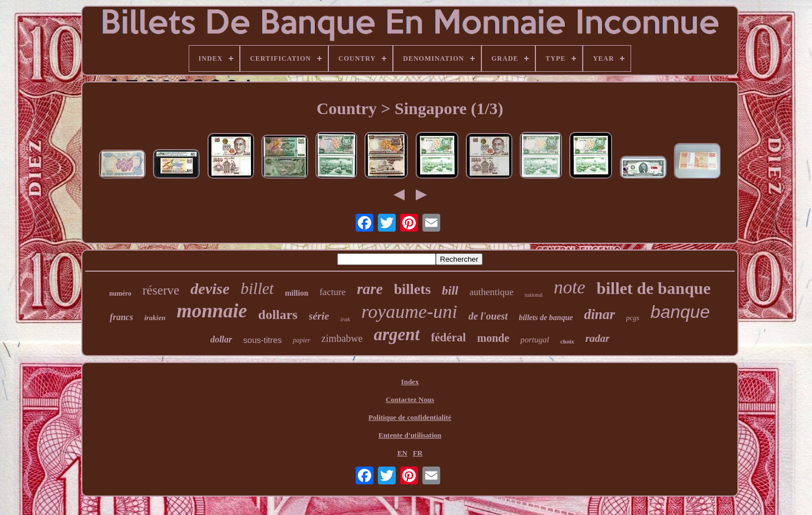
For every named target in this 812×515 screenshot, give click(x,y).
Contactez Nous (410, 399)
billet (257, 288)
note (570, 287)
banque (680, 312)
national (534, 295)
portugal (535, 340)
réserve (161, 290)
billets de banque (546, 318)
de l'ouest (488, 316)
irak (345, 319)
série (319, 316)
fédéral (448, 337)
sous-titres (262, 340)
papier (301, 340)
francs (121, 317)
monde (493, 338)
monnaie (211, 311)
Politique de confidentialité (410, 417)
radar (597, 338)
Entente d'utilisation (410, 435)
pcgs (633, 318)
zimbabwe (342, 339)
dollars (278, 315)
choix (567, 341)
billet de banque (654, 288)
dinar (599, 314)
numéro (120, 293)
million (297, 293)
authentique (491, 292)
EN (402, 453)
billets (412, 289)
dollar (221, 339)
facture (333, 292)
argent (397, 334)
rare (370, 289)
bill (450, 290)
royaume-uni (409, 312)
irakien (155, 318)
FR (418, 453)
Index (410, 382)
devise (210, 289)
